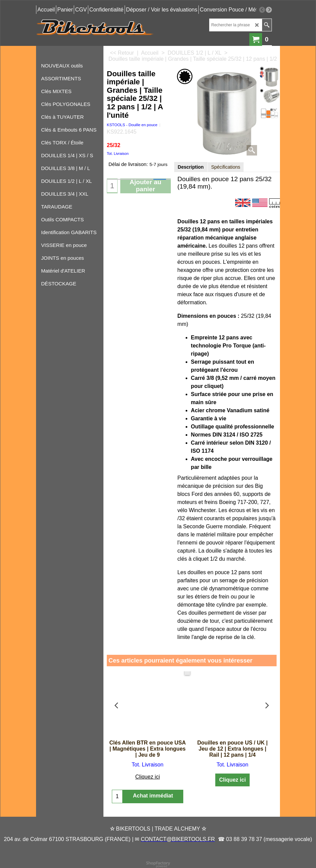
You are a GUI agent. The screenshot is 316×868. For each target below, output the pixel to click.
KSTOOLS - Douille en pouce (132, 125)
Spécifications (226, 167)
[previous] (262, 10)
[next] (269, 10)
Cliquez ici (148, 777)
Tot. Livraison (118, 153)
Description (191, 167)
